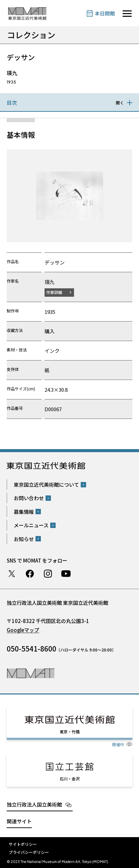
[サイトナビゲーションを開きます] (127, 14)
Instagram (48, 574)
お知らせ (24, 539)
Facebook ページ (30, 574)
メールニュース (31, 525)
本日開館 (105, 13)
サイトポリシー (23, 844)
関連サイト (19, 821)
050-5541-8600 (31, 648)
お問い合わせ (29, 498)
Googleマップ (23, 630)
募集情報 (24, 512)
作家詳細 (54, 292)
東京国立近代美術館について (46, 485)
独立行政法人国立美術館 (34, 804)
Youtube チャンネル (66, 574)
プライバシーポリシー (29, 852)
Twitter (12, 574)
